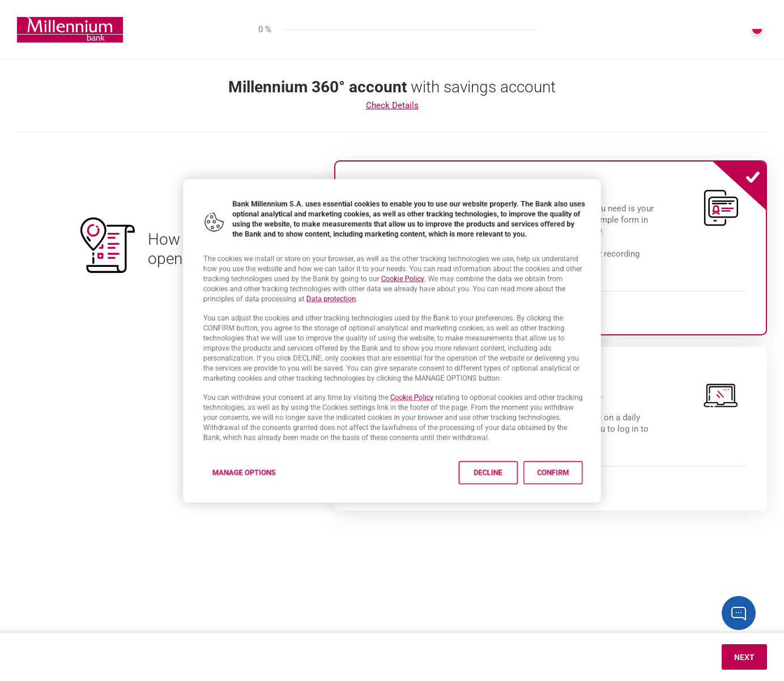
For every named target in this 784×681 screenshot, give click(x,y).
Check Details (392, 105)
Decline (511, 504)
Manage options (208, 504)
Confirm (592, 504)
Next (744, 657)
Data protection (316, 289)
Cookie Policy (405, 264)
